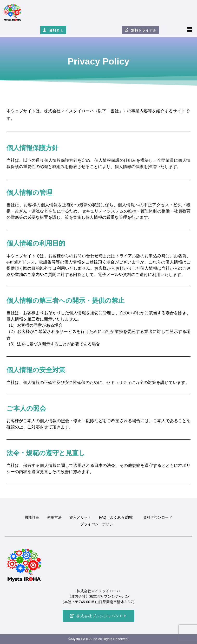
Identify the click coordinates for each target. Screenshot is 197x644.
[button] (190, 30)
